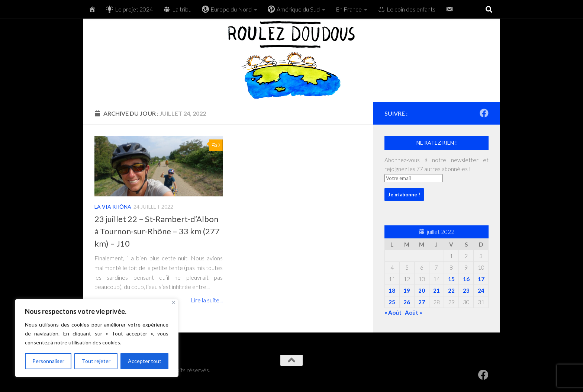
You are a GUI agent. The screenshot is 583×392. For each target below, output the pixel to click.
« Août (393, 312)
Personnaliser (48, 361)
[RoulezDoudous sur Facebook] (484, 113)
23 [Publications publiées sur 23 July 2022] (466, 290)
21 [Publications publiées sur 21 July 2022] (437, 290)
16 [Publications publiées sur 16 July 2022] (466, 279)
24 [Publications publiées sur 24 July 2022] (481, 290)
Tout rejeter (96, 361)
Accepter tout (145, 361)
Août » (413, 312)
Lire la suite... (207, 300)
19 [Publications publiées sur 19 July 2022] (407, 290)
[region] (97, 338)
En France (349, 9)
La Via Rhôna (113, 207)
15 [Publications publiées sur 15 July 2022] (451, 279)
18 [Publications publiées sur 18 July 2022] (392, 290)
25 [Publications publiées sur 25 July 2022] (392, 302)
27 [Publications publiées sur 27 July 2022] (422, 302)
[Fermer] (173, 303)
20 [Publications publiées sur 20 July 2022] (422, 290)
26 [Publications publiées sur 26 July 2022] (407, 302)
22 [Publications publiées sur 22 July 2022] (451, 290)
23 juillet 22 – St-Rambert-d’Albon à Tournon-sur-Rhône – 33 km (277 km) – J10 (157, 231)
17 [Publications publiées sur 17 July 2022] (481, 279)
